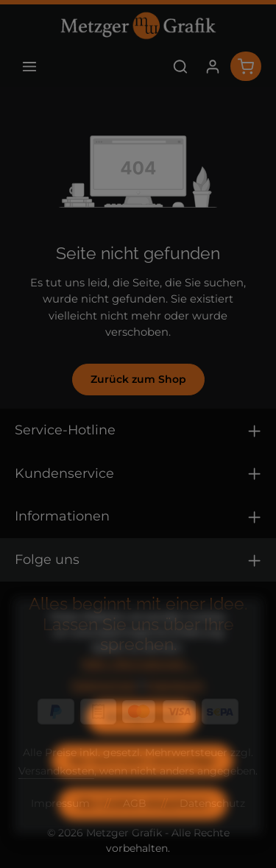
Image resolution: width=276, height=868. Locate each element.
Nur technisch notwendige (142, 783)
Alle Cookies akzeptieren (143, 827)
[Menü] (29, 66)
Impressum (175, 708)
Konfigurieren (143, 740)
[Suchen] (180, 66)
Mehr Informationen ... (138, 686)
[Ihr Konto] (213, 66)
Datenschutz (104, 708)
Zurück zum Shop (138, 379)
